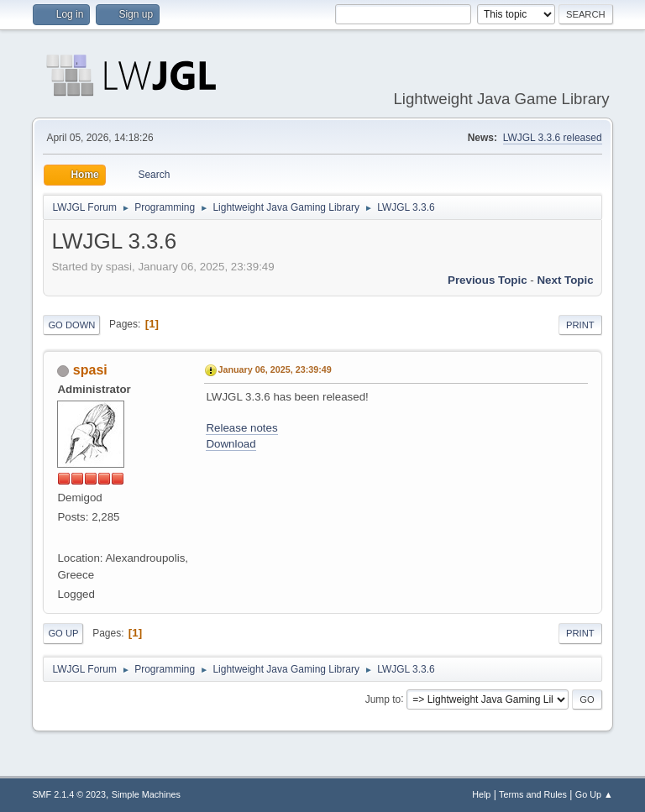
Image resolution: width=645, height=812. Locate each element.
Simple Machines (146, 794)
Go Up (63, 633)
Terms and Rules (533, 794)
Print (580, 325)
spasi (90, 370)
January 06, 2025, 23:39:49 (274, 369)
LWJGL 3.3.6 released (553, 138)
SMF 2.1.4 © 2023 (69, 794)
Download (231, 444)
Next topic (565, 280)
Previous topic (488, 280)
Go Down (71, 325)
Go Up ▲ (594, 794)
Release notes (241, 428)
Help (481, 794)
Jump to (383, 699)
